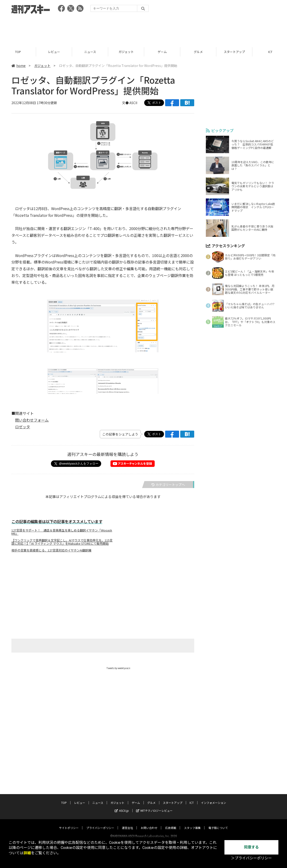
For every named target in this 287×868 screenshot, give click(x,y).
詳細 (27, 853)
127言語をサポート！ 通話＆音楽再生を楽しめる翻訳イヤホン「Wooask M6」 (62, 532)
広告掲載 (171, 823)
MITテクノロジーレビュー (154, 806)
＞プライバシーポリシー (251, 858)
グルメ (198, 52)
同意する (251, 847)
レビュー (54, 52)
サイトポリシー (69, 823)
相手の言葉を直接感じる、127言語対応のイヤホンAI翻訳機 (51, 550)
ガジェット (126, 52)
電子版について (218, 823)
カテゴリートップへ (168, 485)
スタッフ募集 (192, 823)
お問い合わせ (149, 823)
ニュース (90, 52)
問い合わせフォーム (32, 420)
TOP (18, 52)
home (18, 66)
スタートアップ (234, 52)
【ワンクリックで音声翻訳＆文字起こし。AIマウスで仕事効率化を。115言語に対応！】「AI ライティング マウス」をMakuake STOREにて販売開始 (62, 542)
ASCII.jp (122, 806)
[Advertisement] (143, 29)
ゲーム (162, 52)
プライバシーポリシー (100, 823)
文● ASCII (130, 103)
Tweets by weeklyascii (118, 668)
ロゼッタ (23, 427)
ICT (192, 798)
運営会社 (127, 823)
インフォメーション (214, 798)
